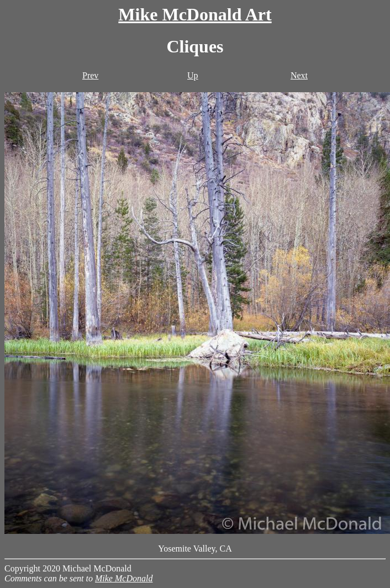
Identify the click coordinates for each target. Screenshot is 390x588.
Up (193, 75)
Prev (90, 75)
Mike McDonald (124, 578)
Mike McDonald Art (195, 14)
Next (299, 75)
